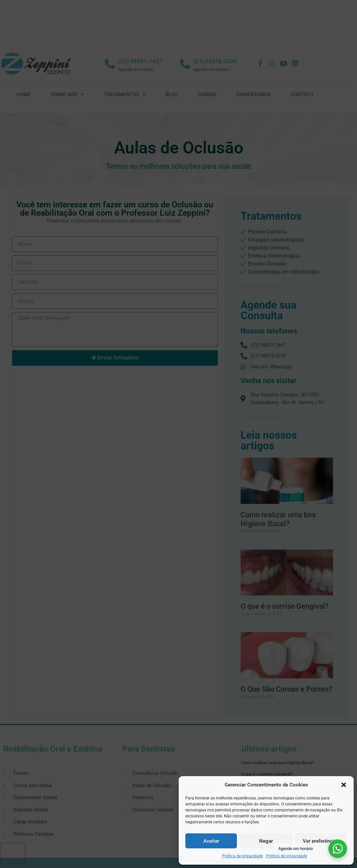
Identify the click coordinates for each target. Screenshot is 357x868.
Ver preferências (321, 841)
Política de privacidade (242, 856)
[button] (344, 785)
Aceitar (211, 841)
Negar (266, 841)
